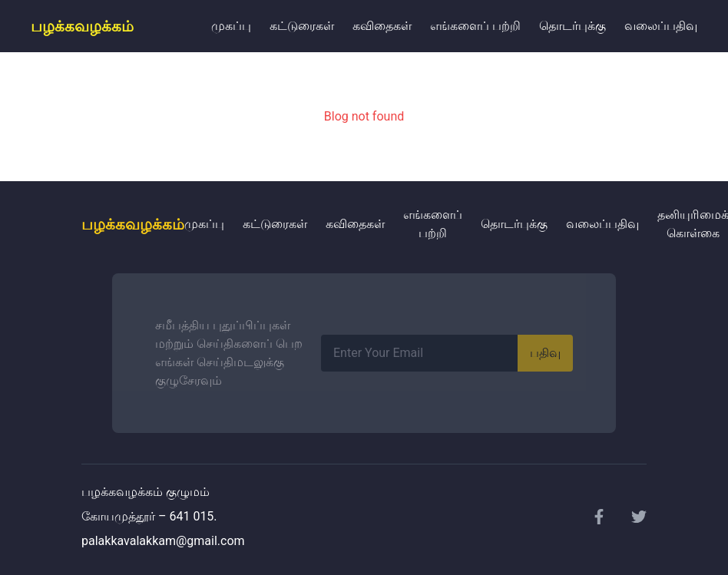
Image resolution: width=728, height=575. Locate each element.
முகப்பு (231, 26)
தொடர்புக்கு (572, 26)
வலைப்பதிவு (661, 26)
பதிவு (545, 353)
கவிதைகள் (382, 26)
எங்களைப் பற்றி (475, 26)
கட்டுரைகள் (302, 26)
